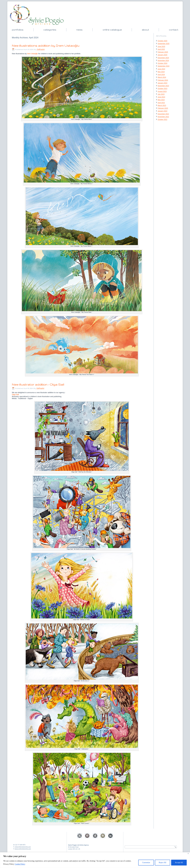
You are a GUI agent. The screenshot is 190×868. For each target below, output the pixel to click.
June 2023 (161, 97)
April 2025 (161, 49)
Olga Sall (15, 394)
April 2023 (161, 103)
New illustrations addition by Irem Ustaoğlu (46, 46)
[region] (95, 860)
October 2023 (162, 89)
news (79, 30)
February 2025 (163, 52)
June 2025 (161, 47)
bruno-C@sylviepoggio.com (23, 849)
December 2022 (163, 114)
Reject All (162, 863)
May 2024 (161, 72)
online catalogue (112, 30)
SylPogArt (41, 49)
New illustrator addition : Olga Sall (38, 384)
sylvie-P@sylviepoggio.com (23, 847)
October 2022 (162, 119)
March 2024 (162, 77)
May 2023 (161, 100)
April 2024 (161, 75)
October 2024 (162, 63)
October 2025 (162, 41)
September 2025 (164, 44)
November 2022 (163, 117)
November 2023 (163, 86)
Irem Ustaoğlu (33, 54)
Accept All (179, 863)
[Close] (188, 854)
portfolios (18, 30)
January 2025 (162, 55)
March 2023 (162, 105)
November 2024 (163, 61)
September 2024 (164, 66)
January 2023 (162, 111)
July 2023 (161, 94)
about (145, 30)
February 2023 (163, 108)
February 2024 (163, 80)
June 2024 (161, 69)
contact (174, 30)
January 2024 (162, 83)
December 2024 (163, 58)
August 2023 (162, 91)
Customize (146, 863)
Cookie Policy (20, 864)
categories (50, 30)
